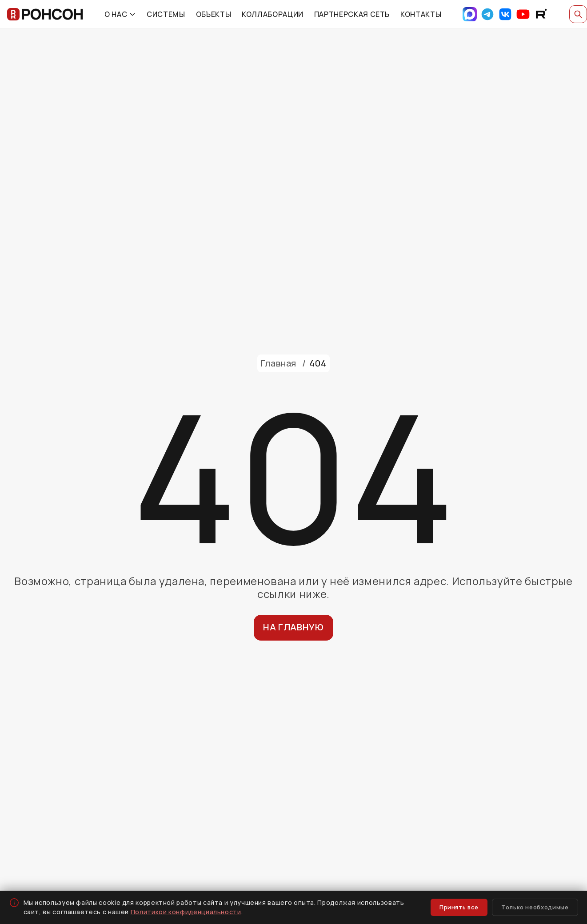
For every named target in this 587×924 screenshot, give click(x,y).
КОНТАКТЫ (421, 14)
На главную (293, 627)
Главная (279, 363)
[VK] (505, 14)
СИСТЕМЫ (166, 14)
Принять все (459, 907)
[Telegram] (487, 14)
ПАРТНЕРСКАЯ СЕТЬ (352, 14)
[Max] (470, 14)
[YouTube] (523, 14)
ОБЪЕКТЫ (214, 14)
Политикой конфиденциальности (186, 912)
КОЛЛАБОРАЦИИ (273, 14)
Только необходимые (535, 907)
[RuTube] (541, 14)
